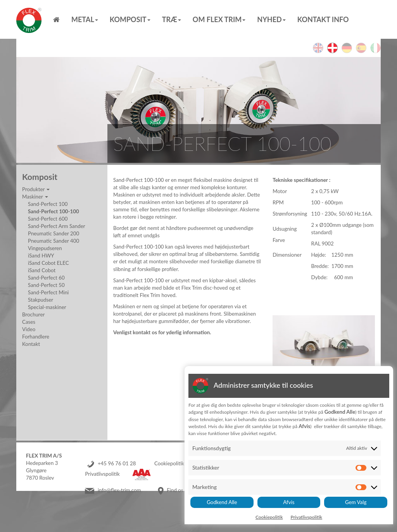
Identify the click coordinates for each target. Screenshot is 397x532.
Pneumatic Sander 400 (54, 241)
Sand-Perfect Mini (48, 292)
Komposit (130, 19)
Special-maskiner (47, 307)
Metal (85, 19)
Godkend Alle (222, 502)
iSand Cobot (42, 270)
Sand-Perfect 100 (48, 204)
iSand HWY (41, 256)
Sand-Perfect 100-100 (54, 211)
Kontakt (31, 344)
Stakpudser (41, 300)
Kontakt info (323, 19)
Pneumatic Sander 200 (54, 233)
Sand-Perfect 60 (46, 278)
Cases (29, 322)
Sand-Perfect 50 (46, 285)
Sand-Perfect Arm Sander (57, 226)
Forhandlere (36, 337)
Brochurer (33, 314)
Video (29, 329)
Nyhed (271, 19)
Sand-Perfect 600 (48, 219)
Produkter (36, 189)
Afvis (289, 502)
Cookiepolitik (169, 463)
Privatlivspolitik (102, 474)
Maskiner (35, 197)
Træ (172, 19)
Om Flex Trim (219, 19)
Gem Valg (356, 502)
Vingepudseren (45, 248)
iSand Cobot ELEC (48, 263)
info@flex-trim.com (119, 490)
